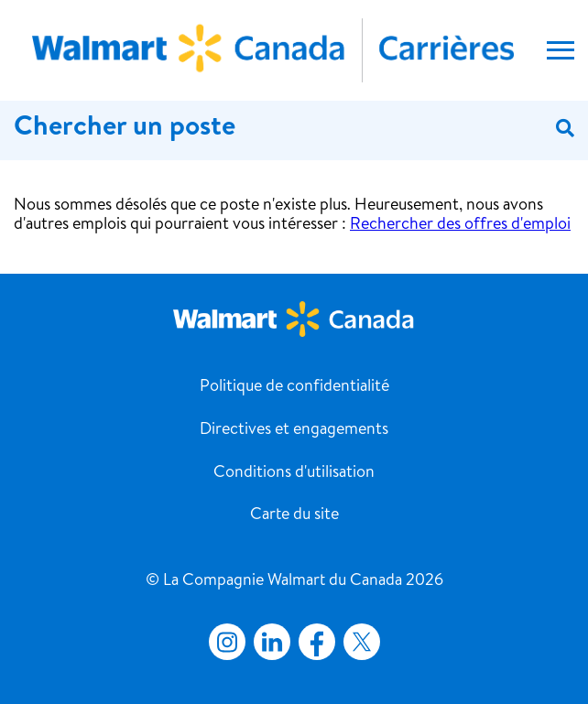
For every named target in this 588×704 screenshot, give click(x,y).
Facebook (313, 642)
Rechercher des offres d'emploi (460, 225)
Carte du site (294, 515)
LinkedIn (272, 642)
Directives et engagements (294, 430)
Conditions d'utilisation (294, 473)
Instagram (227, 642)
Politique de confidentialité (294, 387)
